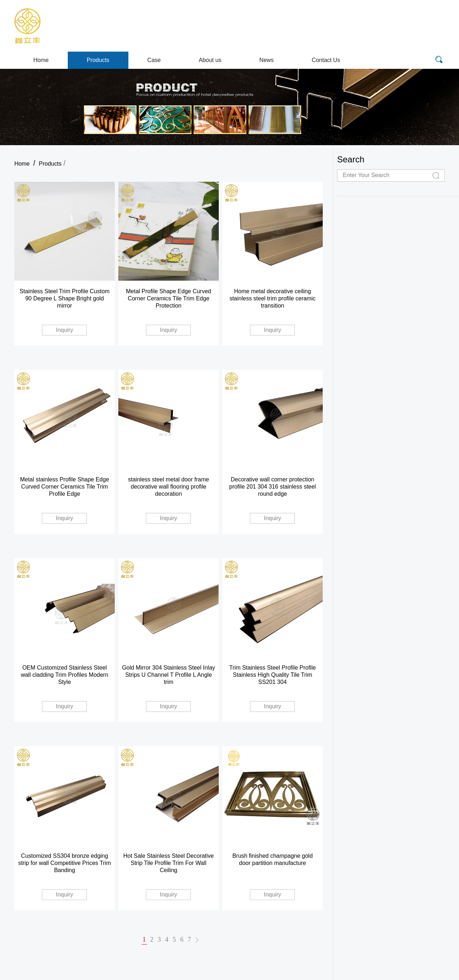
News (266, 60)
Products (98, 60)
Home (41, 60)
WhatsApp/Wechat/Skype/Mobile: (377, 34)
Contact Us (326, 60)
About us (210, 60)
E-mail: (362, 18)
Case (154, 60)
